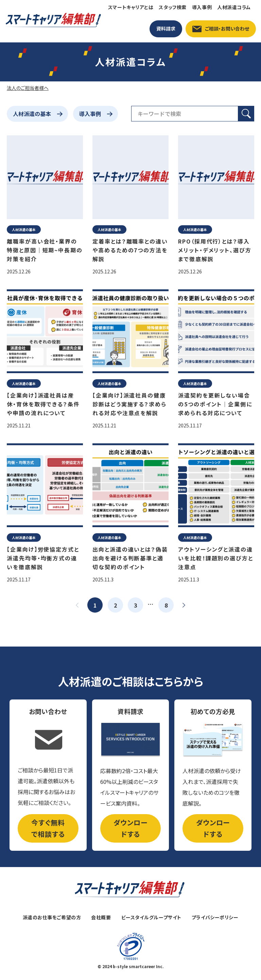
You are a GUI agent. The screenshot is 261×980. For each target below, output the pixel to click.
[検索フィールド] (185, 114)
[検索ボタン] (246, 114)
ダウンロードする (130, 828)
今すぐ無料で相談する (48, 828)
